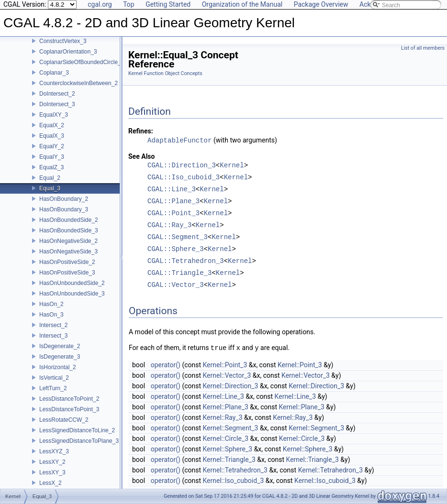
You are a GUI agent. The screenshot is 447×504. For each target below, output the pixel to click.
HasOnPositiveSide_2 (67, 262)
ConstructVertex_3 (63, 41)
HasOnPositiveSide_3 (67, 273)
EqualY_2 (52, 146)
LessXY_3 (52, 472)
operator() (166, 365)
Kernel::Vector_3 (227, 375)
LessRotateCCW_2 (64, 420)
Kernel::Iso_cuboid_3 (234, 481)
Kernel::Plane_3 (226, 407)
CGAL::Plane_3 (173, 202)
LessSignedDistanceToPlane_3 (79, 441)
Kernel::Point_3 (225, 365)
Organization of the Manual (242, 4)
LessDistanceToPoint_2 (69, 399)
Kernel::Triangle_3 (229, 460)
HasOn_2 (51, 304)
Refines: (141, 131)
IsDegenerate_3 (60, 357)
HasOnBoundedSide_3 (69, 230)
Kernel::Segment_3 (231, 428)
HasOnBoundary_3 (64, 209)
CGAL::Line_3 (172, 190)
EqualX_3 (52, 136)
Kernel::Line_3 (223, 396)
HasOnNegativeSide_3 (68, 252)
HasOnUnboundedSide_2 (72, 283)
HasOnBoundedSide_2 (69, 220)
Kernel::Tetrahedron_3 (235, 470)
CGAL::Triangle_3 (179, 273)
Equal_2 (50, 178)
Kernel (232, 166)
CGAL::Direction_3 (182, 166)
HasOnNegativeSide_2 (68, 241)
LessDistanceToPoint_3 (69, 409)
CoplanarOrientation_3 (68, 52)
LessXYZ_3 (54, 451)
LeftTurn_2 (53, 388)
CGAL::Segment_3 (178, 237)
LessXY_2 (52, 462)
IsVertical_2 (54, 378)
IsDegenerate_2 (60, 346)
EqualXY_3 (54, 115)
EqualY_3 (52, 157)
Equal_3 (50, 188)
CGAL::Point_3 (173, 214)
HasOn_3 (51, 315)
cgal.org (100, 4)
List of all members (423, 48)
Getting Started (168, 4)
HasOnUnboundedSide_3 (72, 294)
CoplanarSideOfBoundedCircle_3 (82, 62)
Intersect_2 (53, 325)
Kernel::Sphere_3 (228, 449)
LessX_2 (50, 483)
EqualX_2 (52, 125)
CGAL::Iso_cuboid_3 (184, 178)
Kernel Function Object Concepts (165, 73)
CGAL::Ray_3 (169, 225)
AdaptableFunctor (179, 140)
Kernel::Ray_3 (223, 417)
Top (129, 4)
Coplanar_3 (54, 73)
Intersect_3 (53, 336)
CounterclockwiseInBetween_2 (78, 83)
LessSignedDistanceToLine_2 (77, 430)
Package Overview (321, 4)
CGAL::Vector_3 (176, 285)
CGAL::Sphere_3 (176, 249)
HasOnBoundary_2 (64, 199)
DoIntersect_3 (57, 104)
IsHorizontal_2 (58, 367)
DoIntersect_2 (57, 94)
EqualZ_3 (51, 167)
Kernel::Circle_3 (226, 438)
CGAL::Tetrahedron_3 (186, 261)
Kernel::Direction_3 (231, 386)
